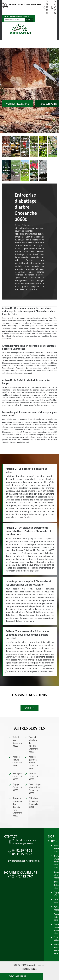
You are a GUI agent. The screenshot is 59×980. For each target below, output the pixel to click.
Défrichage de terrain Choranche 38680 (34, 802)
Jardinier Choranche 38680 (33, 776)
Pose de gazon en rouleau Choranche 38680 (33, 763)
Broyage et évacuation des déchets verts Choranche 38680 (18, 807)
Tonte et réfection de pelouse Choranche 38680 (33, 744)
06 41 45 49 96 (54, 7)
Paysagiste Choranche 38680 (17, 776)
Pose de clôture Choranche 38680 (17, 761)
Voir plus (30, 708)
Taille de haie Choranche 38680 (17, 741)
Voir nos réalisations (18, 104)
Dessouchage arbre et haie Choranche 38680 (35, 789)
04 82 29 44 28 (45, 7)
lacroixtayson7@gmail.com (26, 861)
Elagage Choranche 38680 (17, 787)
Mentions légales (29, 969)
